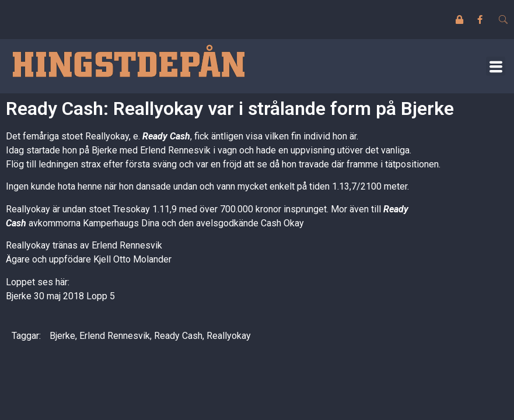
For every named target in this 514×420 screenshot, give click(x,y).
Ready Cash (166, 136)
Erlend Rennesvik (115, 336)
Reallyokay (229, 336)
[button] (496, 66)
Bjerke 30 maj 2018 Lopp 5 (60, 296)
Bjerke (62, 336)
